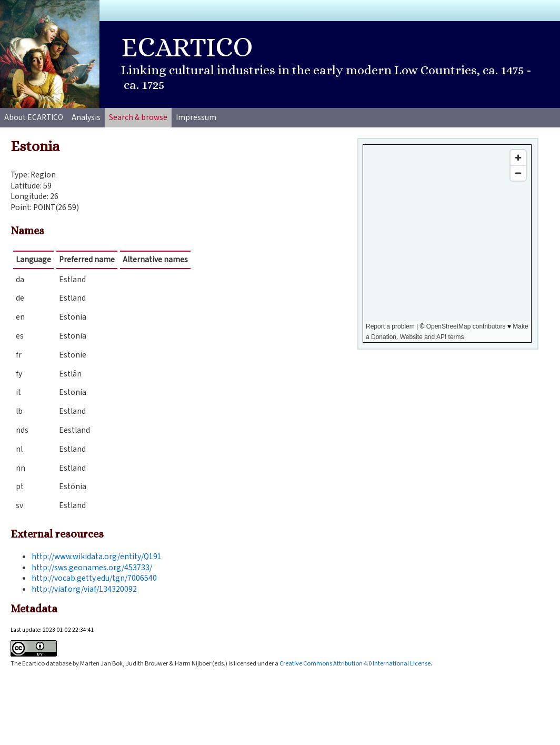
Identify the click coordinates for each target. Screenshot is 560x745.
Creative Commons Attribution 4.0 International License (355, 663)
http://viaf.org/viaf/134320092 (84, 589)
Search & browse (138, 117)
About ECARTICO (34, 117)
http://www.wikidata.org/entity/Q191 (97, 557)
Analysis (86, 117)
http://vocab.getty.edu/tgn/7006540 (94, 578)
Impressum (196, 117)
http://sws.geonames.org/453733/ (92, 568)
